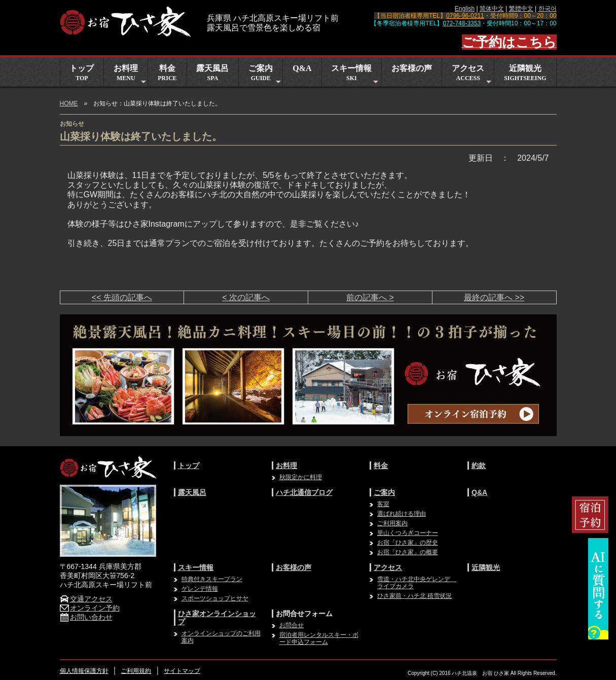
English (465, 9)
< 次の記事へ (246, 297)
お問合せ (292, 625)
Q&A (302, 68)
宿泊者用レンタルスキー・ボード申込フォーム (319, 638)
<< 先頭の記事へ (122, 297)
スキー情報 (356, 75)
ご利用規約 (136, 671)
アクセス (473, 75)
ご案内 (265, 75)
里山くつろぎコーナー (408, 533)
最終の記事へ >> (494, 297)
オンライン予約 (90, 608)
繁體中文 (521, 9)
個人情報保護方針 (84, 671)
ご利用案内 (392, 523)
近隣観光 (525, 73)
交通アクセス (86, 599)
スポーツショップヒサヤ (215, 598)
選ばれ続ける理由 (402, 514)
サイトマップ (182, 671)
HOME (69, 103)
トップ (82, 73)
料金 (167, 73)
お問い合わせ (86, 617)
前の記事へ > (370, 297)
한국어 (548, 9)
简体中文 (492, 9)
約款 (479, 466)
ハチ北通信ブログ (304, 492)
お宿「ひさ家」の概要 (408, 552)
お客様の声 (412, 68)
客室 (383, 504)
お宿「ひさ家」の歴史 (408, 543)
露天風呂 (212, 73)
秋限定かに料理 (301, 477)
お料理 (131, 75)
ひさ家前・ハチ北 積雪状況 (414, 596)
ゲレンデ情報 (200, 589)
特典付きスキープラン (212, 579)
